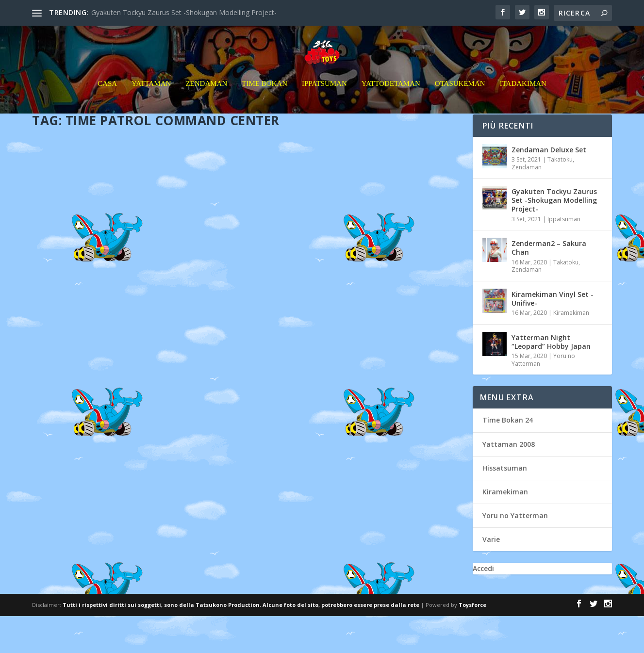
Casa (107, 101)
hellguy (83, 335)
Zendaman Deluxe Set (549, 186)
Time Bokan (264, 101)
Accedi (483, 605)
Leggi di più (68, 489)
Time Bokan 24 (508, 457)
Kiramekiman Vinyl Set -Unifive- (553, 335)
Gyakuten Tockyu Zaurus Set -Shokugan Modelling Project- (184, 12)
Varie (491, 576)
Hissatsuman (505, 504)
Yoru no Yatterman (515, 552)
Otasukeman (460, 101)
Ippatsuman (324, 101)
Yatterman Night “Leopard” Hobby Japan (551, 378)
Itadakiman (523, 101)
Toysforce (472, 642)
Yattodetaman (391, 101)
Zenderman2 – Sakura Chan (549, 285)
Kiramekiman (571, 349)
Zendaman (206, 101)
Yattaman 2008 (509, 481)
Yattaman (151, 101)
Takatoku (560, 196)
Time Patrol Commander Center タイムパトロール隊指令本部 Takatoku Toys (135, 316)
